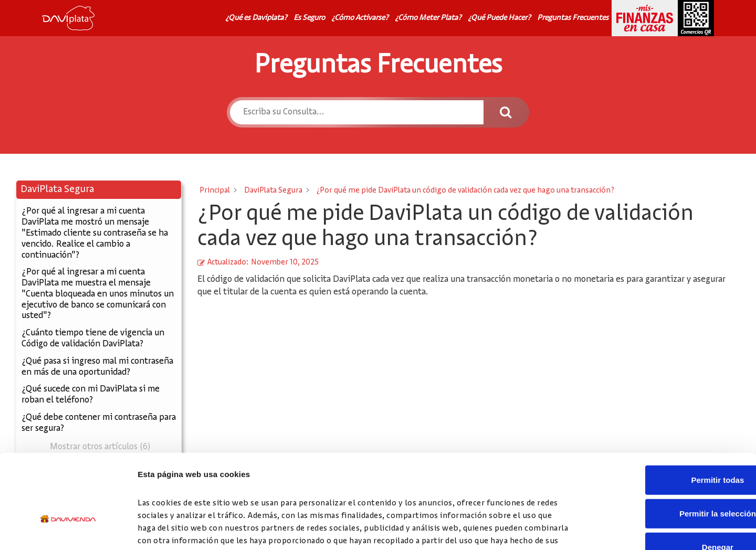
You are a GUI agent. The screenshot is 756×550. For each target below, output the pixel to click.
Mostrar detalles (568, 529)
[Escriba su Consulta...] (356, 112)
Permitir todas (669, 413)
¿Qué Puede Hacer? (499, 18)
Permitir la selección (668, 446)
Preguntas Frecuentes (573, 18)
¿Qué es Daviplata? (256, 18)
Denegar (668, 480)
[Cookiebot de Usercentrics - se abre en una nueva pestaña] (68, 530)
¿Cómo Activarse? (360, 18)
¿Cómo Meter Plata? (428, 18)
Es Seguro (309, 18)
